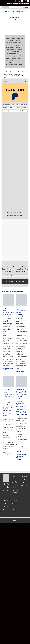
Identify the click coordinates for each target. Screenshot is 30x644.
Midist (20, 76)
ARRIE (7, 326)
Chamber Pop (6, 409)
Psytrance (25, 108)
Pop (13, 105)
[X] (8, 266)
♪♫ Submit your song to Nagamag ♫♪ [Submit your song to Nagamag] (18, 3)
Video (20, 74)
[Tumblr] (19, 266)
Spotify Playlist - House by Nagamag (22, 415)
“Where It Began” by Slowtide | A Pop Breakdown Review (8, 394)
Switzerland (24, 331)
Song (10, 320)
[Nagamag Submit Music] (15, 203)
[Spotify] (8, 487)
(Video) (15, 18)
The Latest (15, 74)
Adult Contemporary (7, 324)
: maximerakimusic (20, 452)
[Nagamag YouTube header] (22, 1)
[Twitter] (4, 487)
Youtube (8, 407)
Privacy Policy (15, 520)
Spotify (4, 322)
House (10, 74)
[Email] (25, 266)
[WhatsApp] (16, 266)
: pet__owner (19, 369)
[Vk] (22, 266)
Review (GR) (6, 328)
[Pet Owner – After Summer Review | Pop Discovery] (22, 300)
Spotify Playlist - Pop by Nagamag (8, 330)
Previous (7, 81)
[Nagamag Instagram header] (25, 1)
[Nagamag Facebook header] (16, 1)
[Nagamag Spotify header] (28, 1)
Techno (6, 111)
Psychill (18, 108)
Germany (5, 411)
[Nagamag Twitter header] (19, 1)
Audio (4, 320)
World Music (24, 105)
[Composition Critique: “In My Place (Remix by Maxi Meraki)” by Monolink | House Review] (22, 382)
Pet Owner (24, 326)
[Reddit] (11, 266)
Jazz (17, 105)
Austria (11, 326)
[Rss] (8, 490)
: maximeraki (22, 455)
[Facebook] (5, 266)
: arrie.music (8, 368)
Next (24, 81)
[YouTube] (4, 490)
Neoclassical (6, 105)
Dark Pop (23, 325)
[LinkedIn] (14, 266)
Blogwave (12, 111)
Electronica (15, 76)
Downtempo (9, 76)
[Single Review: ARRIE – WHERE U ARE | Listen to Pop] (8, 300)
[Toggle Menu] (27, 8)
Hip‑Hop (24, 111)
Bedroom (18, 325)
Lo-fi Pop (18, 326)
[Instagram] (8, 484)
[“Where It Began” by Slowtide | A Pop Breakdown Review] (8, 382)
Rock (18, 111)
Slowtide (8, 412)
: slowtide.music (6, 452)
